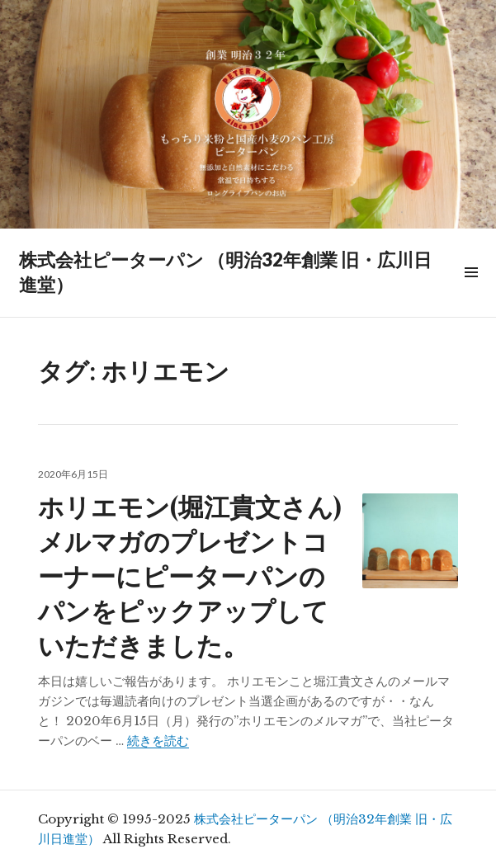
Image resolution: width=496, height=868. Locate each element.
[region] (248, 114)
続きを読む (158, 741)
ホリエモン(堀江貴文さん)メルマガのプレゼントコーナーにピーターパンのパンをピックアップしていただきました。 (190, 575)
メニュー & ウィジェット (470, 291)
